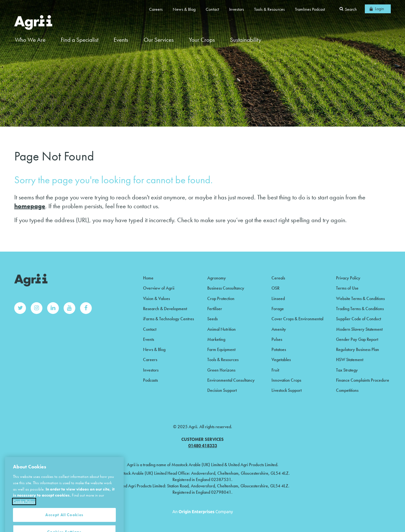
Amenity (279, 329)
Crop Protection (221, 298)
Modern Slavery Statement (359, 329)
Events (121, 40)
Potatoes (279, 349)
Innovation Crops (286, 380)
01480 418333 (203, 446)
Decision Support (222, 390)
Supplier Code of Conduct (358, 319)
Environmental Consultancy (231, 380)
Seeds (212, 319)
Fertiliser (215, 309)
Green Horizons (221, 370)
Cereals (278, 278)
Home (148, 278)
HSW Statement (350, 360)
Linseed (278, 298)
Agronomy (217, 278)
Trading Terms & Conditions (360, 309)
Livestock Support (287, 390)
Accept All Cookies (64, 522)
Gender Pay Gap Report (357, 339)
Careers (156, 9)
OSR (275, 288)
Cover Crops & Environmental (297, 319)
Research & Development (165, 309)
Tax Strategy (347, 370)
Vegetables (281, 360)
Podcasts (150, 380)
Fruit (275, 370)
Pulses (277, 339)
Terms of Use (347, 288)
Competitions (347, 390)
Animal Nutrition (221, 329)
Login (380, 9)
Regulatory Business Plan (358, 349)
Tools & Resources (269, 9)
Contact (212, 9)
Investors (237, 9)
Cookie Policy (24, 508)
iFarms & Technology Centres (168, 319)
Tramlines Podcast (310, 9)
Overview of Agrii (159, 288)
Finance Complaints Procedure (363, 380)
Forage (278, 309)
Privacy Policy (348, 278)
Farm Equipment (221, 349)
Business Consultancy (226, 288)
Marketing (216, 339)
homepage (30, 206)
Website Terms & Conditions (360, 298)
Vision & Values (156, 298)
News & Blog (184, 9)
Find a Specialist (80, 40)
